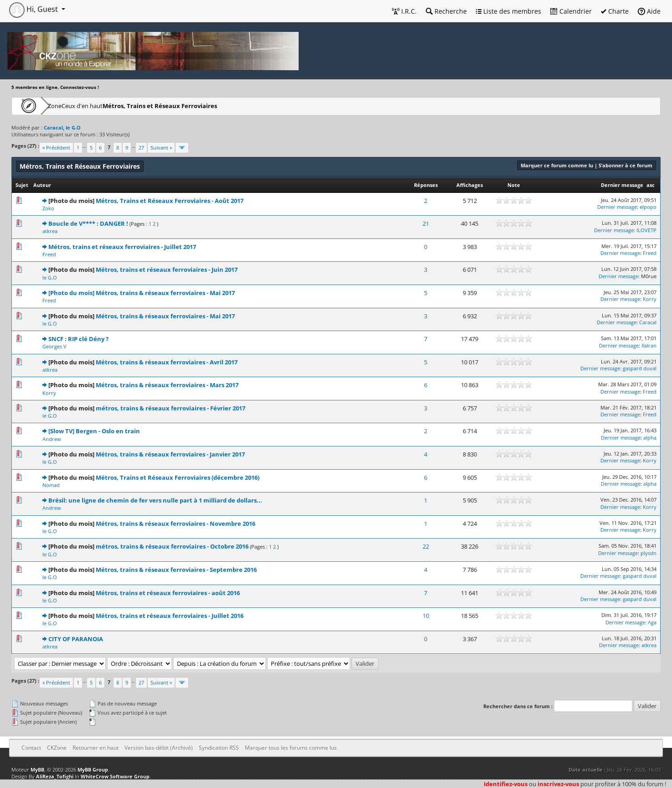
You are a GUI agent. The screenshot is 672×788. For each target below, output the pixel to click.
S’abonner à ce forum (625, 165)
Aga (652, 622)
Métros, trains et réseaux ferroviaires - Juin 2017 (167, 270)
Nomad (51, 485)
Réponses (426, 185)
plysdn (649, 553)
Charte (615, 11)
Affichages (470, 185)
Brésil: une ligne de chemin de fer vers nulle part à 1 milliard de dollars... (155, 500)
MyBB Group (93, 770)
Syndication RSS (219, 748)
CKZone (64, 106)
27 (141, 148)
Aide (649, 11)
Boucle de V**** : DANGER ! (88, 223)
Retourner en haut (96, 748)
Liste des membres (509, 11)
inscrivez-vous (558, 784)
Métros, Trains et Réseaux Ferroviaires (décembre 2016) (178, 477)
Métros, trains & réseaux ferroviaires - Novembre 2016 (176, 524)
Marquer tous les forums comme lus (291, 748)
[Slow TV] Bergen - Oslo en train (94, 431)
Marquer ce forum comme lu (557, 165)
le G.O (50, 277)
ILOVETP (646, 230)
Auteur (42, 185)
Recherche (446, 11)
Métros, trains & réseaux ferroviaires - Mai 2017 (165, 316)
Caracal (648, 322)
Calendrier (571, 11)
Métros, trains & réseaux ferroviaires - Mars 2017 (167, 385)
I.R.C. (404, 11)
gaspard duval (640, 368)
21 (426, 223)
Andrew (52, 439)
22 (426, 546)
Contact (31, 748)
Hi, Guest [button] (34, 9)
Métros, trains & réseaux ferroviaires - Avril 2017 (167, 362)
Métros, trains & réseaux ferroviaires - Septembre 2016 (176, 570)
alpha (650, 438)
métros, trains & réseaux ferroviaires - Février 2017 (171, 408)
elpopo (648, 207)
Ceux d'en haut (111, 106)
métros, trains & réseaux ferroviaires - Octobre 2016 (172, 546)
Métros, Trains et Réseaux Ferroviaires (197, 106)
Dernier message (622, 185)
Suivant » (161, 148)
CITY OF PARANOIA (76, 639)
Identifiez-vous (506, 784)
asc (651, 185)
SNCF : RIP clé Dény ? (78, 339)
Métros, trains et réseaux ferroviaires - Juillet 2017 (122, 247)
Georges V (54, 346)
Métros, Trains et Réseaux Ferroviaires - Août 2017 (170, 201)
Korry (650, 299)
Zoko (48, 208)
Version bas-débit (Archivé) (159, 748)
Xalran (649, 345)
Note (514, 185)
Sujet (22, 185)
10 (426, 616)
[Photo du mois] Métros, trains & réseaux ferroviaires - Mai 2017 (142, 293)
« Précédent (56, 148)
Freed (49, 254)
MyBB (37, 770)
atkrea (50, 231)
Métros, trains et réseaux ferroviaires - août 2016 (168, 593)
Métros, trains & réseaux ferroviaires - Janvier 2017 (170, 454)
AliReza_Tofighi (55, 776)
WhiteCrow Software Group (115, 776)
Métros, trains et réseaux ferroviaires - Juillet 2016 (170, 616)
